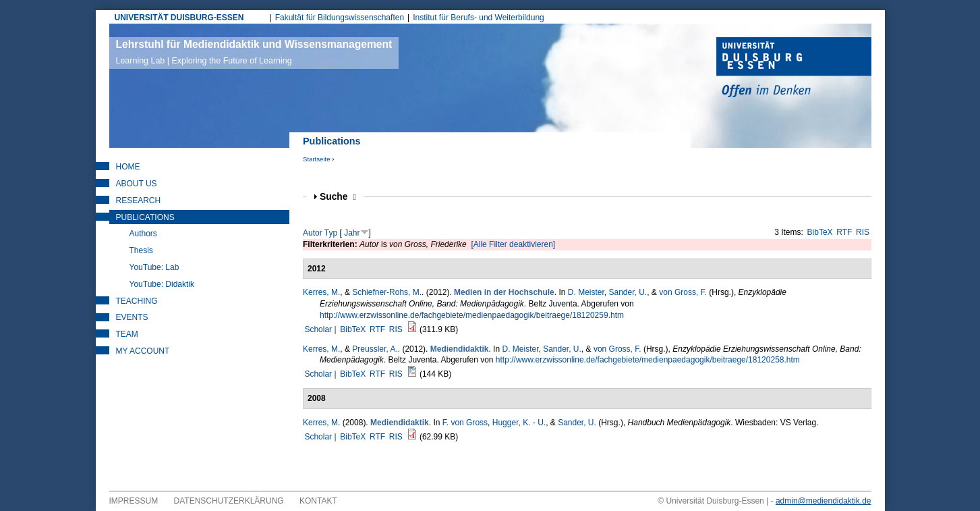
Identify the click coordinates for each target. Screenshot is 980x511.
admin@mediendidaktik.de (824, 501)
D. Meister (586, 292)
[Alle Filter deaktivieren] (513, 244)
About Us (137, 184)
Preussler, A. (375, 349)
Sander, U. (628, 292)
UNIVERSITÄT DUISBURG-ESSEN (179, 18)
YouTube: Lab (154, 267)
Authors (143, 234)
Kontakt (318, 501)
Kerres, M (320, 423)
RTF (844, 232)
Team (127, 334)
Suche (338, 197)
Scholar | (321, 329)
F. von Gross (465, 423)
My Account (143, 351)
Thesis (141, 250)
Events (132, 317)
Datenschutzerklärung (229, 501)
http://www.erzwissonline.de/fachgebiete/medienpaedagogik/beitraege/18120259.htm (472, 315)
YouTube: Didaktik (162, 284)
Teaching (137, 301)
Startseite (317, 159)
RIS (863, 232)
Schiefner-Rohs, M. (387, 292)
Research (139, 200)
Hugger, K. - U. (519, 423)
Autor (313, 233)
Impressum (134, 501)
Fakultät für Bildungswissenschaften (340, 18)
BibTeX (820, 232)
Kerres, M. (321, 292)
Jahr (352, 233)
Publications (145, 217)
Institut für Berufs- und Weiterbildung (479, 18)
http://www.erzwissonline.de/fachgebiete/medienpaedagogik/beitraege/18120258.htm (648, 360)
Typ (331, 233)
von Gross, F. (683, 292)
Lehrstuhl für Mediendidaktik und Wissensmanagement (254, 52)
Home (128, 167)
